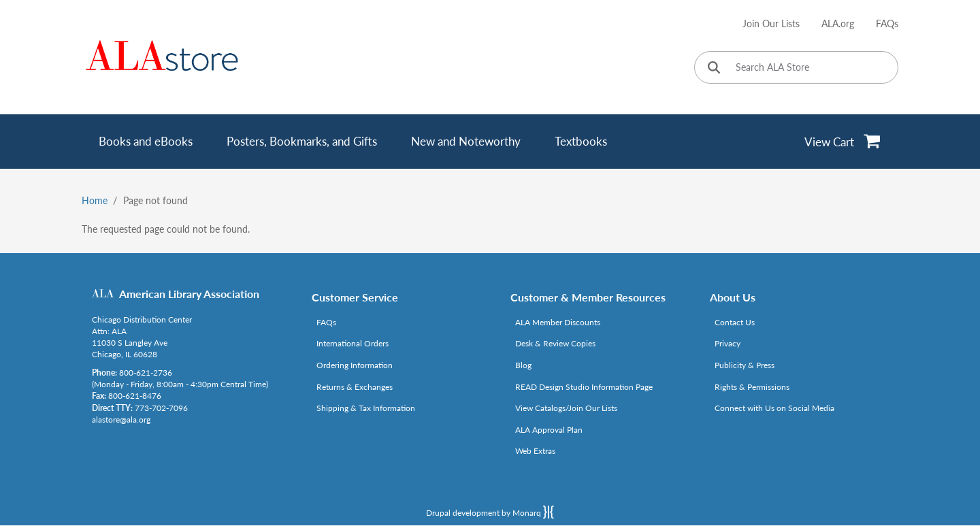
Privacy (728, 343)
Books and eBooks (146, 141)
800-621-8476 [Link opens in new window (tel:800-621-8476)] (135, 396)
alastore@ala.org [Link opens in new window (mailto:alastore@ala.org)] (121, 420)
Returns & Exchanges (355, 387)
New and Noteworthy (466, 141)
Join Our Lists (771, 23)
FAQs (887, 23)
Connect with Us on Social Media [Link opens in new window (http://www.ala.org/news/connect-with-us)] (774, 408)
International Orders (353, 343)
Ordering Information (355, 365)
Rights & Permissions (752, 387)
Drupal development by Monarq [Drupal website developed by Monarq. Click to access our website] (490, 512)
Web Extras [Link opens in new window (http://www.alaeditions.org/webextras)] (535, 451)
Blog (523, 365)
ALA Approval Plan (549, 430)
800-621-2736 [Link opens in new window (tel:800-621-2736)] (146, 373)
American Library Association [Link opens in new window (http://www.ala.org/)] (189, 294)
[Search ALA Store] (796, 67)
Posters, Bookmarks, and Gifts (302, 141)
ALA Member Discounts (558, 322)
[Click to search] (714, 68)
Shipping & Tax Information (366, 408)
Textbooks (581, 141)
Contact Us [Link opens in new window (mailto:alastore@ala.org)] (735, 322)
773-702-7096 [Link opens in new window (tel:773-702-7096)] (161, 408)
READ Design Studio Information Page (584, 387)
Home (95, 200)
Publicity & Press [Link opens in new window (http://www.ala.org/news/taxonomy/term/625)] (745, 365)
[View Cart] (843, 142)
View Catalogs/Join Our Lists (566, 408)
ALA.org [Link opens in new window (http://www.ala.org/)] (838, 23)
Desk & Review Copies (555, 343)
